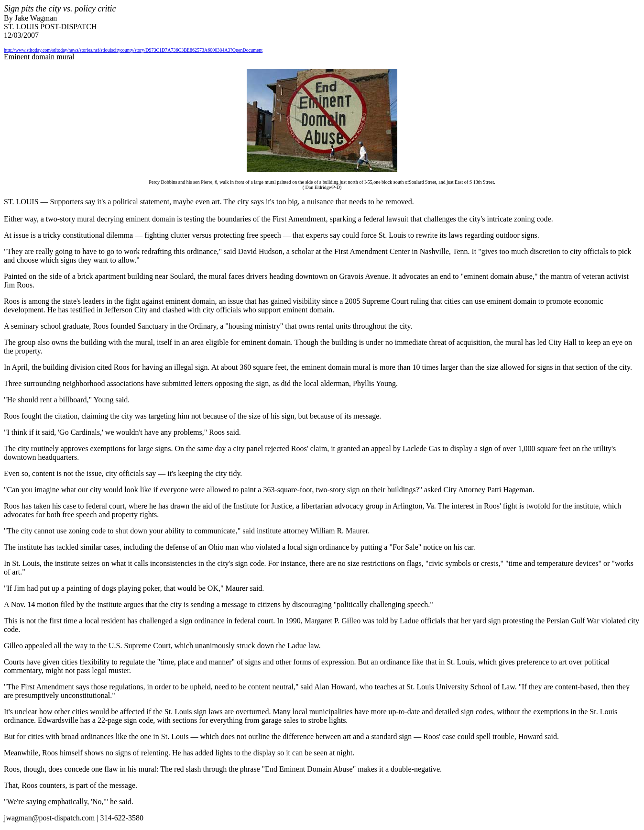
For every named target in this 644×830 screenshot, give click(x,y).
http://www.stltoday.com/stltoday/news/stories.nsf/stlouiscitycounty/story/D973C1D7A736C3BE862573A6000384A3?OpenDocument (133, 50)
